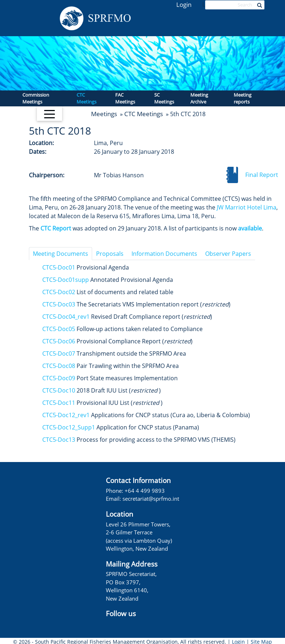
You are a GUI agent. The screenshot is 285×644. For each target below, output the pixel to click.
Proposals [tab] (110, 254)
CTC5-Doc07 (59, 353)
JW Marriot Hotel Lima (247, 207)
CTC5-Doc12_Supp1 (69, 427)
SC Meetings (164, 98)
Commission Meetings (36, 98)
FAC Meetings (125, 98)
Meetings (104, 114)
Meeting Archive (199, 98)
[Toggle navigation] (49, 114)
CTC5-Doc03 (59, 304)
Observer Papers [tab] (228, 254)
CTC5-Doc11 (59, 403)
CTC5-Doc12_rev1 (66, 415)
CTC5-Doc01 (59, 267)
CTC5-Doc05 (59, 329)
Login (184, 5)
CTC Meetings (87, 98)
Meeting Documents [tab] (61, 254)
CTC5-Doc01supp (66, 280)
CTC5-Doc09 (59, 378)
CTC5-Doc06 (59, 341)
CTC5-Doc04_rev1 (66, 317)
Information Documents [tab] (164, 254)
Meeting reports (243, 98)
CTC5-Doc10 (59, 390)
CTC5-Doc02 (59, 292)
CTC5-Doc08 (59, 366)
